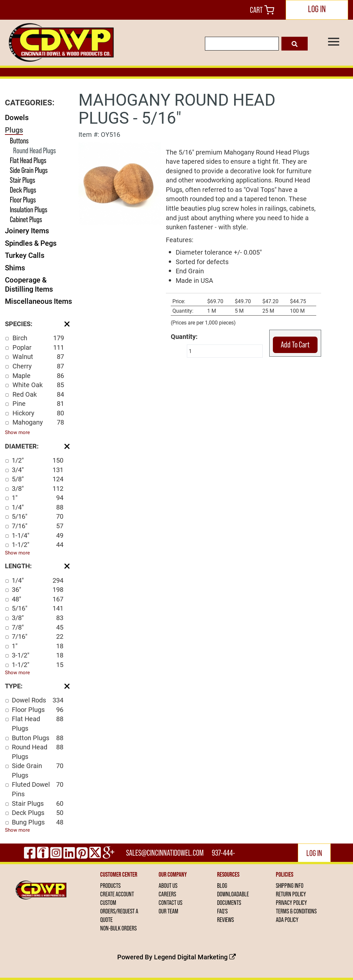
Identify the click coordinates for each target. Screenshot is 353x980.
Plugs (14, 130)
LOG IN (317, 9)
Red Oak (38, 394)
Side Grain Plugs (29, 170)
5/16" (38, 516)
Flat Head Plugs (28, 160)
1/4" (38, 507)
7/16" (38, 526)
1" (38, 498)
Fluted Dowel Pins (38, 789)
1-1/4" (38, 535)
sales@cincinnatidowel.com (165, 853)
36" (38, 589)
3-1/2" (38, 655)
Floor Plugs (23, 200)
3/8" (38, 488)
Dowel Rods (38, 700)
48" (38, 599)
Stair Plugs (22, 180)
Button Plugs (38, 738)
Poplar (38, 347)
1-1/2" (38, 544)
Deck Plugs (23, 190)
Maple (38, 375)
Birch (38, 338)
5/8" (38, 479)
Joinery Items (27, 230)
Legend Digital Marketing (195, 957)
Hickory (38, 413)
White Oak (38, 385)
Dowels (17, 117)
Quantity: (184, 336)
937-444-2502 (223, 855)
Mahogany (38, 422)
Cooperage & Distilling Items (29, 284)
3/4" (38, 470)
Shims (15, 268)
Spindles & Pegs (31, 243)
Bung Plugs (38, 822)
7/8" (38, 627)
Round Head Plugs (34, 150)
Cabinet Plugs (26, 219)
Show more (17, 432)
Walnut (38, 356)
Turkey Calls (25, 255)
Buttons (19, 141)
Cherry (38, 366)
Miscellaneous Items (38, 301)
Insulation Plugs (29, 209)
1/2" (38, 460)
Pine (38, 403)
